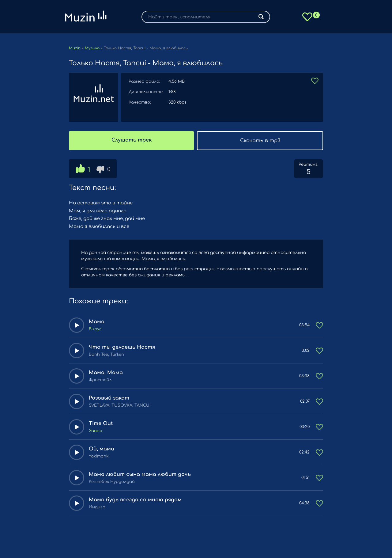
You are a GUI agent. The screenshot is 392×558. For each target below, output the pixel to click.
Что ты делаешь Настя (122, 347)
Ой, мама (102, 449)
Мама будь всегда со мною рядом (135, 500)
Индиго (97, 507)
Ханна (96, 431)
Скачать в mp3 (260, 141)
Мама (97, 322)
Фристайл (100, 380)
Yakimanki (99, 456)
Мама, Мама (106, 373)
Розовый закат (109, 398)
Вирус (95, 329)
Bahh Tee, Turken (106, 355)
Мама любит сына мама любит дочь (140, 474)
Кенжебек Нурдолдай (112, 482)
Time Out (101, 423)
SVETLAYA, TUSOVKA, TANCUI (120, 405)
